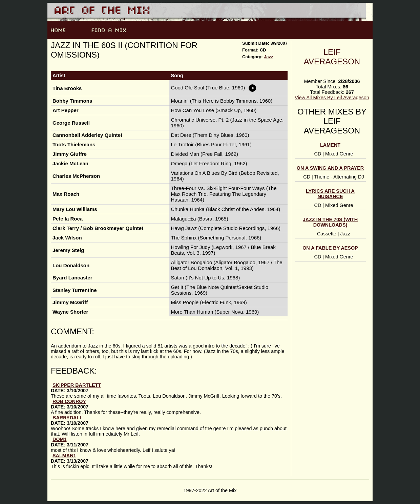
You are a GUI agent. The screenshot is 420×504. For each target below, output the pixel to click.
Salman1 (64, 456)
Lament (330, 145)
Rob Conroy (69, 401)
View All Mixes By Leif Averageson (332, 98)
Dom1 (60, 439)
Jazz (268, 57)
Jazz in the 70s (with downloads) (330, 222)
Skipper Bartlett (77, 385)
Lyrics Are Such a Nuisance (330, 194)
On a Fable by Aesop (330, 248)
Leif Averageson (332, 57)
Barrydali (67, 418)
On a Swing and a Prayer (330, 168)
